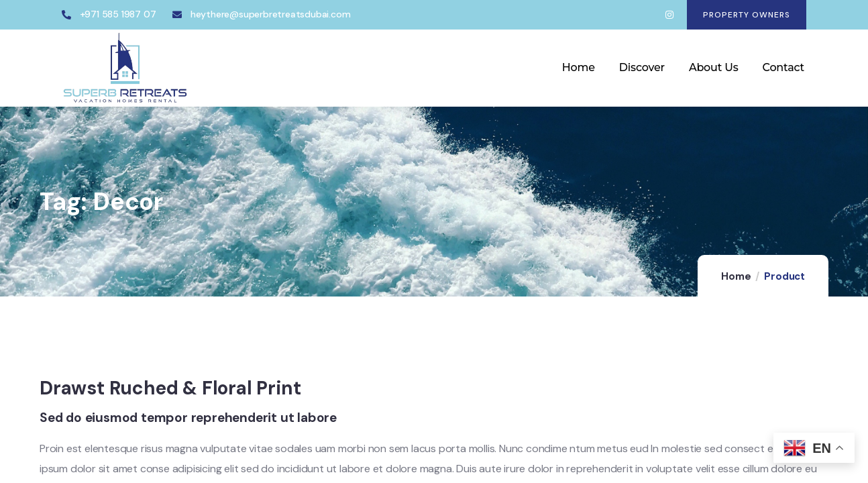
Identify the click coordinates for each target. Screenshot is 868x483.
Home (736, 276)
